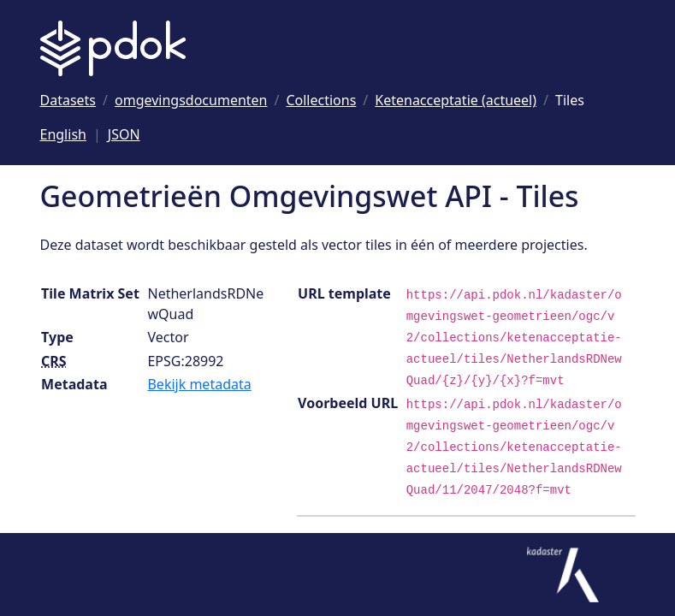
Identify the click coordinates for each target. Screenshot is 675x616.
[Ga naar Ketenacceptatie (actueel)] (456, 100)
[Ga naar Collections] (321, 100)
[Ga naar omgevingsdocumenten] (191, 100)
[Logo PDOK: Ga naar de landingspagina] (113, 48)
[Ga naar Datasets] (68, 100)
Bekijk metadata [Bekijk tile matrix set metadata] (199, 384)
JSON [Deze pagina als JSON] (124, 134)
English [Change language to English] (63, 134)
